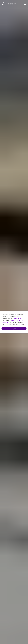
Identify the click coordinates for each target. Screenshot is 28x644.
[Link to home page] (9, 4)
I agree (14, 329)
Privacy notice (17, 318)
